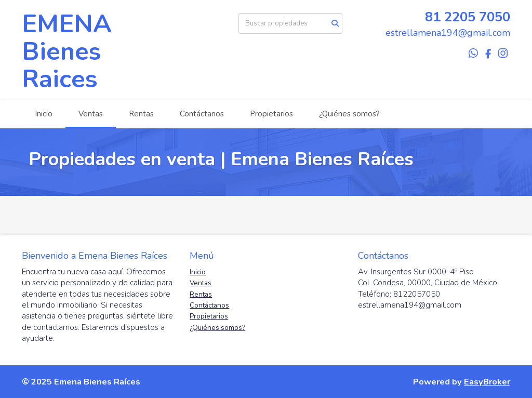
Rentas (141, 114)
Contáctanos (202, 114)
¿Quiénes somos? (349, 114)
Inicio (44, 114)
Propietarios (271, 114)
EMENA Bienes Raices (67, 51)
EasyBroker (487, 382)
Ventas (91, 114)
